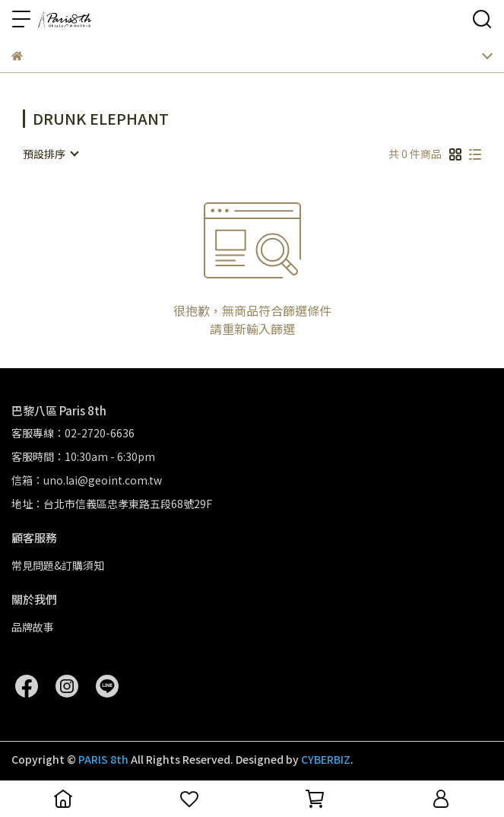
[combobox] (50, 154)
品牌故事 (33, 627)
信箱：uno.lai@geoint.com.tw (87, 480)
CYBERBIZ (326, 759)
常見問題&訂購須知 (58, 565)
